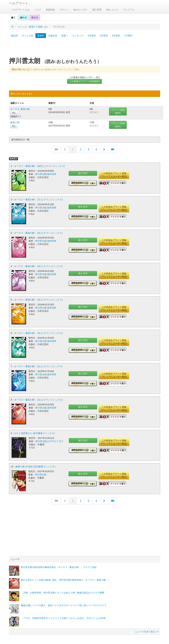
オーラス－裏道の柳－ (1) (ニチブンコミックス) (38, 397)
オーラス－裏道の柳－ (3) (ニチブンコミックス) (38, 331)
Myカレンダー (81, 10)
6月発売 (116, 36)
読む (14, 113)
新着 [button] (65, 36)
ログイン (64, 10)
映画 (23, 18)
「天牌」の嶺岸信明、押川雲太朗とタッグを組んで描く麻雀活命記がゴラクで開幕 (63, 589)
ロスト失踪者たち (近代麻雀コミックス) (34, 430)
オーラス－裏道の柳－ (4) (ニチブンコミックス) (38, 298)
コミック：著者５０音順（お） (33, 27)
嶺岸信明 (52, 174)
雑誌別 (14, 36)
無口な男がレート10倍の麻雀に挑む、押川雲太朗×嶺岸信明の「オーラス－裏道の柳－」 (66, 576)
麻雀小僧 (15, 122)
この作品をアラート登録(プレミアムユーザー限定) (114, 175)
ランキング (78, 36)
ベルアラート (19, 3)
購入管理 (97, 10)
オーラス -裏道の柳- (20, 109)
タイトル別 (27, 36)
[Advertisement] (85, 49)
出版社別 (53, 36)
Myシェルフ (112, 10)
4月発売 (92, 36)
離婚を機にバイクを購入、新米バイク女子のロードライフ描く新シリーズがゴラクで (64, 602)
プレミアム (129, 10)
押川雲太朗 (41, 174)
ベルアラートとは (20, 10)
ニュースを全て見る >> (147, 628)
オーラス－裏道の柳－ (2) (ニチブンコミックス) (38, 364)
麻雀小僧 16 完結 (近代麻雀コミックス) (35, 463)
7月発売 (128, 36)
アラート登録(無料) (118, 111)
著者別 (41, 36)
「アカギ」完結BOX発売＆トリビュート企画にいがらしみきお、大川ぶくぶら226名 (63, 614)
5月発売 (104, 36)
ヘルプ (38, 10)
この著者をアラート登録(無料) (84, 81)
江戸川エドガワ (55, 438)
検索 (35, 18)
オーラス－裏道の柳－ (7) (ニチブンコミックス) (38, 199)
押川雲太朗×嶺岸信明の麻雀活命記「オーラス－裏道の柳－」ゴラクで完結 (59, 563)
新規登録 (50, 10)
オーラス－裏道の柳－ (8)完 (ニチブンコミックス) (39, 166)
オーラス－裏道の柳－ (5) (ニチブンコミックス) (38, 265)
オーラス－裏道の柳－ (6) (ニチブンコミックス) (38, 232)
